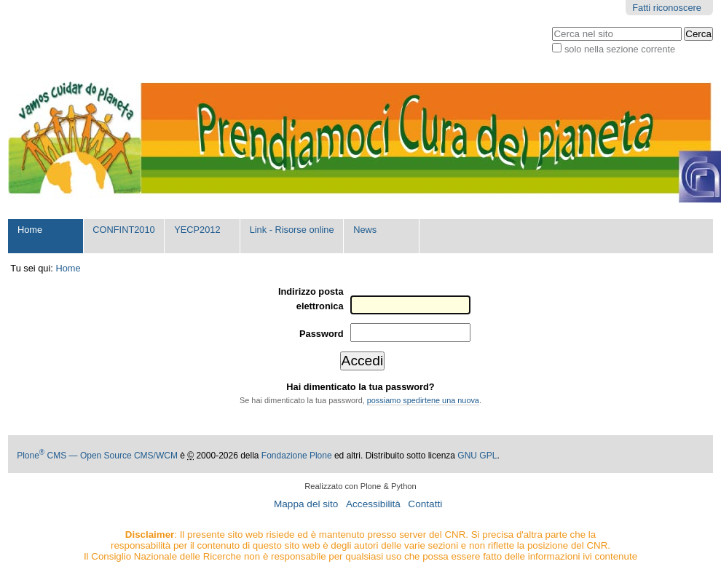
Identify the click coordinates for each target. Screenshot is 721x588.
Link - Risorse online (292, 230)
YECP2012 (197, 230)
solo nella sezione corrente (620, 49)
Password (321, 334)
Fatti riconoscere (667, 8)
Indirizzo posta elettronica (311, 298)
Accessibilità (373, 504)
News (365, 230)
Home (30, 230)
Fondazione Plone (297, 456)
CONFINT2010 (123, 230)
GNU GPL (477, 456)
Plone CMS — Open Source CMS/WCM (97, 456)
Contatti (425, 504)
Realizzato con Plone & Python (360, 486)
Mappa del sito (306, 504)
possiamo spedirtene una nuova (423, 400)
